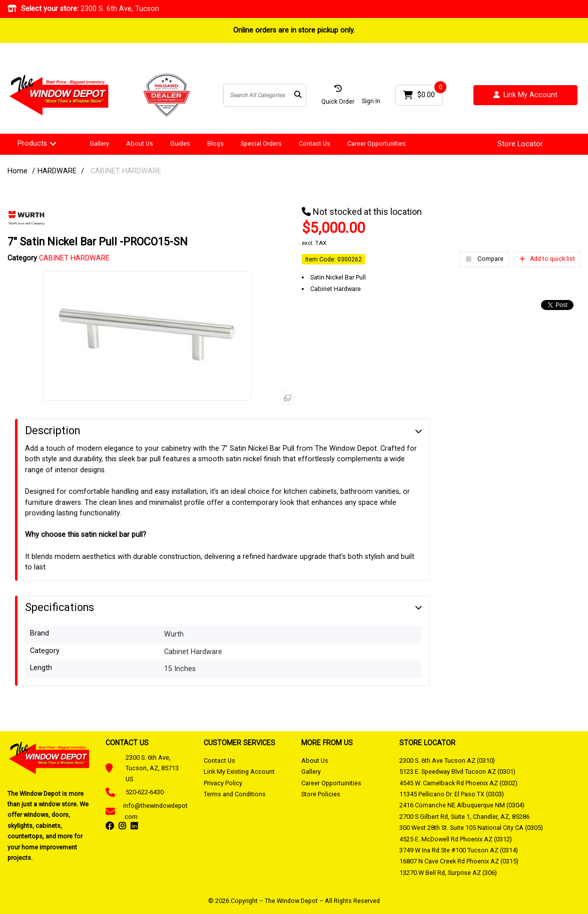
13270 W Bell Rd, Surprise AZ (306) (448, 873)
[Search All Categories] (265, 95)
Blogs (215, 143)
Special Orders (261, 143)
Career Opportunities (377, 143)
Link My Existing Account (239, 772)
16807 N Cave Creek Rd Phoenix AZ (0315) (459, 861)
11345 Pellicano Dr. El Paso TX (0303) (452, 794)
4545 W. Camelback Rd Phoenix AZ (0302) (458, 783)
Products (32, 143)
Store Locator (520, 144)
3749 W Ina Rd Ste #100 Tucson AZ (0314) (459, 850)
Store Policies (321, 794)
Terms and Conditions (235, 794)
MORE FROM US (327, 743)
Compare (484, 259)
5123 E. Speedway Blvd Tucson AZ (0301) (457, 772)
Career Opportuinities (331, 783)
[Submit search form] (298, 95)
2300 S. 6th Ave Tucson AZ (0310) (447, 760)
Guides (180, 143)
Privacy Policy (223, 783)
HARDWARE (57, 171)
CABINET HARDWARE (126, 171)
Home (18, 171)
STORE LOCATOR (427, 743)
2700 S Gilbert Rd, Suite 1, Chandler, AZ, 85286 (464, 817)
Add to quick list (547, 259)
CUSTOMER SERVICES (239, 743)
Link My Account (525, 95)
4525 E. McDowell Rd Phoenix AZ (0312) (456, 839)
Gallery (99, 143)
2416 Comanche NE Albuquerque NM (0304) (462, 805)
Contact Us (315, 143)
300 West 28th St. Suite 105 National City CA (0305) (471, 828)
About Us (140, 143)
